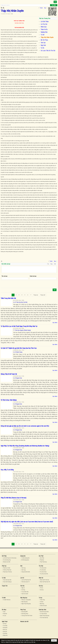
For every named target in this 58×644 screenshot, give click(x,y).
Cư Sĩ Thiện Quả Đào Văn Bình (20, 302)
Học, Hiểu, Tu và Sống (7, 470)
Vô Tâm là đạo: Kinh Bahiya (9, 400)
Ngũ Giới (43, 45)
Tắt (48, 264)
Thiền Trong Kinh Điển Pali (8, 298)
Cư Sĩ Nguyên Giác (18, 378)
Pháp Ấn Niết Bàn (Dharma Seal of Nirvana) (14, 498)
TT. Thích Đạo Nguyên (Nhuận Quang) (22, 330)
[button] (55, 2)
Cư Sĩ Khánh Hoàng (18, 352)
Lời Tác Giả (44, 24)
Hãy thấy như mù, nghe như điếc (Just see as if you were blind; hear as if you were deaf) (27, 522)
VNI (55, 264)
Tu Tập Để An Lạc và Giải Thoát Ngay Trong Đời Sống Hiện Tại (19, 326)
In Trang (2, 261)
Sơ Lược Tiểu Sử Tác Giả (48, 51)
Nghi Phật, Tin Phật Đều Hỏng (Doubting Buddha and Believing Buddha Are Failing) (25, 446)
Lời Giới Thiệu (45, 21)
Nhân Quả (44, 27)
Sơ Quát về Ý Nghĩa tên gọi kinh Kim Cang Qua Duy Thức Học (19, 348)
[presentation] (13, 284)
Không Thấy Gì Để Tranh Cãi (9, 374)
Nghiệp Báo (44, 32)
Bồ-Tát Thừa (44, 40)
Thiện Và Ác (44, 29)
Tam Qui (43, 43)
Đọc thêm (55, 323)
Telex (51, 264)
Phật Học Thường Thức (45, 18)
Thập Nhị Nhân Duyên (47, 37)
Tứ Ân (42, 48)
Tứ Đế (42, 35)
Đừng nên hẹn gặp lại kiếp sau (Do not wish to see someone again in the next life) (25, 426)
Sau (45, 8)
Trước (41, 8)
